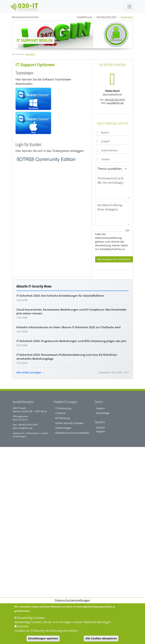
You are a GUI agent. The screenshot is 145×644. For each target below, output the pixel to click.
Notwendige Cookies (31, 618)
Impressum (18, 433)
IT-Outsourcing (63, 408)
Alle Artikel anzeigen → (30, 372)
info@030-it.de (84, 17)
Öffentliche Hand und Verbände (72, 433)
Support (101, 408)
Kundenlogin (127, 17)
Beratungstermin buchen (25, 17)
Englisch (100, 431)
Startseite (30, 54)
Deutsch (101, 427)
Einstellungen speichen (43, 638)
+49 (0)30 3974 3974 (106, 17)
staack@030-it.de (115, 103)
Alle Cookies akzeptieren (101, 638)
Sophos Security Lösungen (69, 423)
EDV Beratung (63, 418)
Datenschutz (32, 433)
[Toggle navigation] (130, 7)
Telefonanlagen (63, 428)
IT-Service (60, 413)
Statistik (23, 626)
